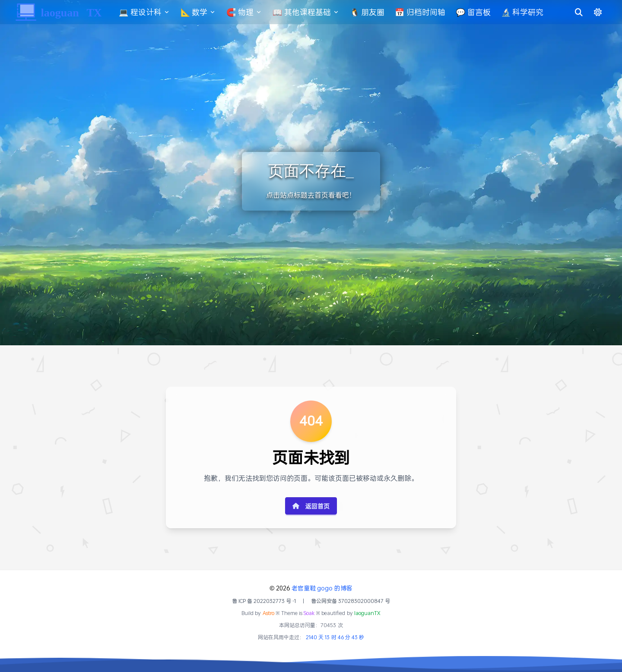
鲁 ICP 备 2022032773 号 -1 (264, 601)
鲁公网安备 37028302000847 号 (351, 601)
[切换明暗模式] (593, 12)
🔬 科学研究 (528, 12)
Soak (309, 613)
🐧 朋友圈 (373, 12)
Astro (268, 613)
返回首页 (311, 506)
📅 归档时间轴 (425, 12)
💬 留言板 (478, 12)
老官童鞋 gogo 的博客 (322, 588)
